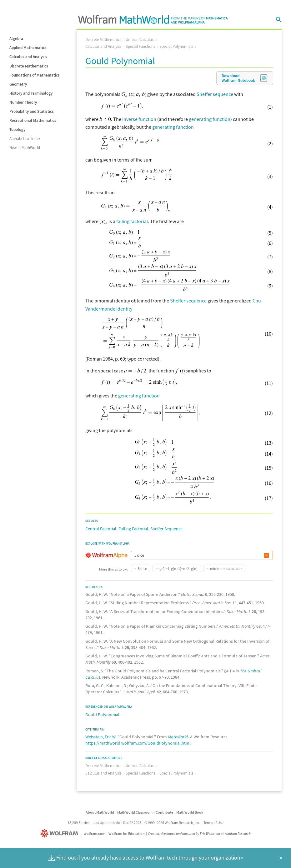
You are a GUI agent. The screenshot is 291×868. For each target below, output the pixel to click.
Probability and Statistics (32, 111)
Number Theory (23, 102)
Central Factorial (101, 529)
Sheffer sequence (215, 94)
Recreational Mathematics (33, 120)
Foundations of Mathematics (35, 75)
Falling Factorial (133, 529)
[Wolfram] (60, 833)
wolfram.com (95, 833)
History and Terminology (31, 93)
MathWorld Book (190, 812)
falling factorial (132, 221)
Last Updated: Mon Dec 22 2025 (117, 823)
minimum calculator (226, 569)
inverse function (139, 119)
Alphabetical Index (25, 139)
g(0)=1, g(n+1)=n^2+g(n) (178, 569)
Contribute (164, 812)
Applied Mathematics (28, 48)
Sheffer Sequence (166, 529)
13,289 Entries (78, 823)
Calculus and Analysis (28, 57)
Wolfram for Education (127, 833)
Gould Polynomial (102, 715)
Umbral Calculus (140, 40)
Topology (17, 130)
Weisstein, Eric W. (101, 737)
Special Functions (140, 46)
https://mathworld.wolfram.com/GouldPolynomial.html (138, 743)
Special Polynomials (176, 46)
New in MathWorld (25, 148)
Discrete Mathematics (29, 66)
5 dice (142, 569)
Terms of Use (213, 823)
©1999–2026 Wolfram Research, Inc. (172, 823)
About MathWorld (100, 812)
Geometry (18, 84)
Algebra (16, 39)
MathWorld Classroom (135, 812)
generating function (210, 119)
